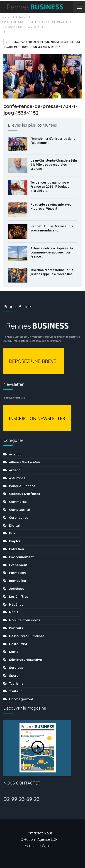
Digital (14, 526)
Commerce (18, 502)
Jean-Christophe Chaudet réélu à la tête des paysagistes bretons (54, 165)
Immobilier (18, 581)
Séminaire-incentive (25, 660)
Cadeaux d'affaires (24, 494)
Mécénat (16, 605)
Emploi (15, 541)
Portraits (16, 628)
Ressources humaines (27, 636)
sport (13, 676)
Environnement (21, 557)
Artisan (15, 470)
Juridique (17, 589)
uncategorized (21, 699)
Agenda (15, 454)
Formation (17, 573)
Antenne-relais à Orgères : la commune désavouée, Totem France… (52, 252)
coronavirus (19, 518)
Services (16, 668)
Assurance (17, 478)
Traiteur (15, 691)
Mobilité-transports (25, 620)
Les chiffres (19, 597)
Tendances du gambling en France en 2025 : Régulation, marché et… (51, 187)
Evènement (18, 565)
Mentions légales (39, 846)
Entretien (17, 549)
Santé (14, 652)
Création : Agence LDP (39, 839)
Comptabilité (19, 510)
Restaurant (18, 644)
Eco (12, 533)
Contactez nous (39, 833)
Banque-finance (22, 486)
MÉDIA (14, 612)
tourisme (16, 684)
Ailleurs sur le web (24, 462)
